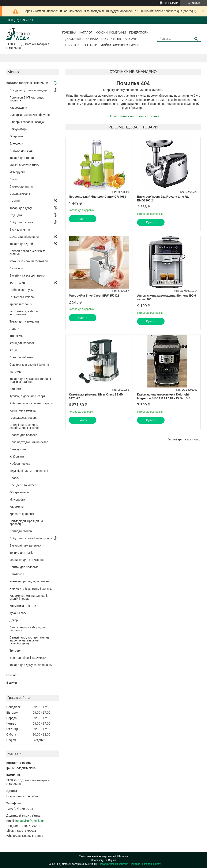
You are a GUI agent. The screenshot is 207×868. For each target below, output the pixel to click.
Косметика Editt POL (23, 606)
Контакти (89, 45)
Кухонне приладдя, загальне (29, 581)
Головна (69, 32)
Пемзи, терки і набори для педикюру (28, 629)
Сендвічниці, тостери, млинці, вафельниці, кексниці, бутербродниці (30, 640)
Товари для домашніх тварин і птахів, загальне (30, 380)
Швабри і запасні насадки (27, 122)
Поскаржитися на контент (113, 864)
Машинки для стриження (27, 560)
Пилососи (16, 268)
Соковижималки (20, 194)
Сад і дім (16, 215)
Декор (14, 620)
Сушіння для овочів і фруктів (29, 364)
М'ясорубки (17, 172)
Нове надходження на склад (29, 442)
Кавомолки (17, 507)
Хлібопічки (17, 456)
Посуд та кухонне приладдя (28, 90)
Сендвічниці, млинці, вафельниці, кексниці (24, 426)
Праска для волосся (23, 435)
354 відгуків (171, 3)
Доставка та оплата (82, 39)
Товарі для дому (21, 208)
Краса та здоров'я (22, 514)
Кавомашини (18, 108)
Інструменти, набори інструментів (24, 313)
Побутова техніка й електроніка (31, 538)
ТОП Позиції (18, 283)
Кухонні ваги (18, 613)
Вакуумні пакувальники (25, 545)
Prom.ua (123, 856)
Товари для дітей (21, 244)
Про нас (72, 45)
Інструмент (17, 372)
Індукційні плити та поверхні (29, 471)
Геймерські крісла (22, 297)
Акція (13, 350)
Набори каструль (21, 290)
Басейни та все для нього (27, 275)
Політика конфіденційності (146, 864)
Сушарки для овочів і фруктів (30, 115)
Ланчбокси (17, 574)
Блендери (16, 143)
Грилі (13, 179)
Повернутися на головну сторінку (135, 116)
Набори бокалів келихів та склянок (28, 252)
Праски (14, 478)
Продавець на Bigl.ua (103, 860)
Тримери (15, 651)
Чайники (15, 389)
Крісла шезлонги (21, 304)
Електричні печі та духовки (28, 658)
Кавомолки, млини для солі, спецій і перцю (29, 597)
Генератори (139, 32)
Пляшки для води (21, 151)
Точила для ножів (21, 553)
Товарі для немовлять (25, 321)
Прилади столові (21, 531)
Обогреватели (19, 492)
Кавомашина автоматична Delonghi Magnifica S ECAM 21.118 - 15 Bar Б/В (164, 396)
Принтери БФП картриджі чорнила (27, 99)
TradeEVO (16, 336)
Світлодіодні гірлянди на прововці (26, 522)
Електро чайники (21, 357)
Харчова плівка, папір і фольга (31, 589)
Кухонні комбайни (111, 32)
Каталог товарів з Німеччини (27, 83)
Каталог (86, 32)
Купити (83, 219)
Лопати (14, 329)
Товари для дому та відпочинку (31, 665)
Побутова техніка (21, 222)
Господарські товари (23, 418)
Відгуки (12, 682)
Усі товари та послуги (183, 439)
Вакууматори (18, 129)
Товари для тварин (22, 158)
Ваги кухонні (18, 449)
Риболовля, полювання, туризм (31, 403)
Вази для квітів (20, 229)
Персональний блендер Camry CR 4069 (97, 197)
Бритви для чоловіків (24, 567)
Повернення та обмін (119, 39)
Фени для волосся (22, 343)
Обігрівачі (16, 136)
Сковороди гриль (21, 186)
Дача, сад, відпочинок (24, 237)
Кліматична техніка (22, 410)
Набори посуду (20, 464)
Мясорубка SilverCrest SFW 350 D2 (94, 296)
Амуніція (15, 201)
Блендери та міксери (24, 485)
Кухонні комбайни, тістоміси (29, 261)
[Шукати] (196, 39)
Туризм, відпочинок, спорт (27, 396)
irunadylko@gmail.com (30, 821)
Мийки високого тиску (120, 45)
